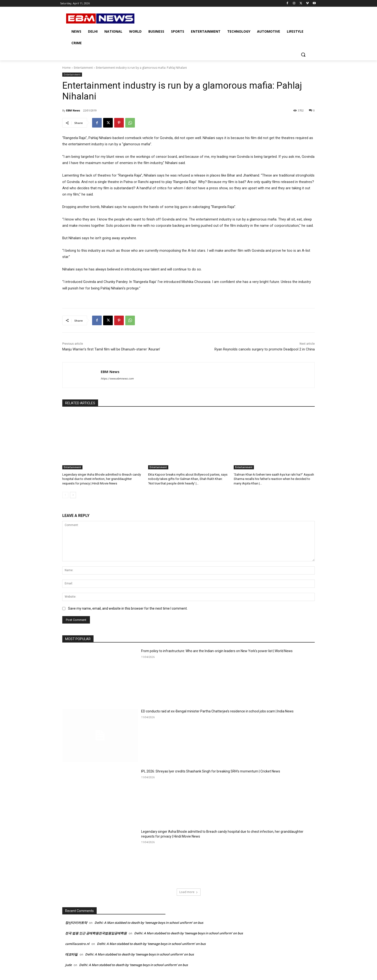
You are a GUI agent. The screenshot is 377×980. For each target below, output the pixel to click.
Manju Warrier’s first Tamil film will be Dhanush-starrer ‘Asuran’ (111, 349)
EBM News (73, 110)
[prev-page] (65, 495)
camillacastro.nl (77, 944)
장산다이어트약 (76, 923)
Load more (189, 892)
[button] (303, 55)
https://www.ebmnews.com (117, 379)
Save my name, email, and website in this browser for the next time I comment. (128, 609)
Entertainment (83, 68)
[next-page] (73, 495)
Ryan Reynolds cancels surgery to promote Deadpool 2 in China (265, 349)
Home (66, 68)
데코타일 (71, 954)
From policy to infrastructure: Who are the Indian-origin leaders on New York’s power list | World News (217, 651)
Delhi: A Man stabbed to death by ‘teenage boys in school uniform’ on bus (149, 923)
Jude (68, 965)
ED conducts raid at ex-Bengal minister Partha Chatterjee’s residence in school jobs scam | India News (217, 711)
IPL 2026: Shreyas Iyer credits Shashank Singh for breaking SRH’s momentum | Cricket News (211, 771)
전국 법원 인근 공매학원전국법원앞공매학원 (96, 933)
